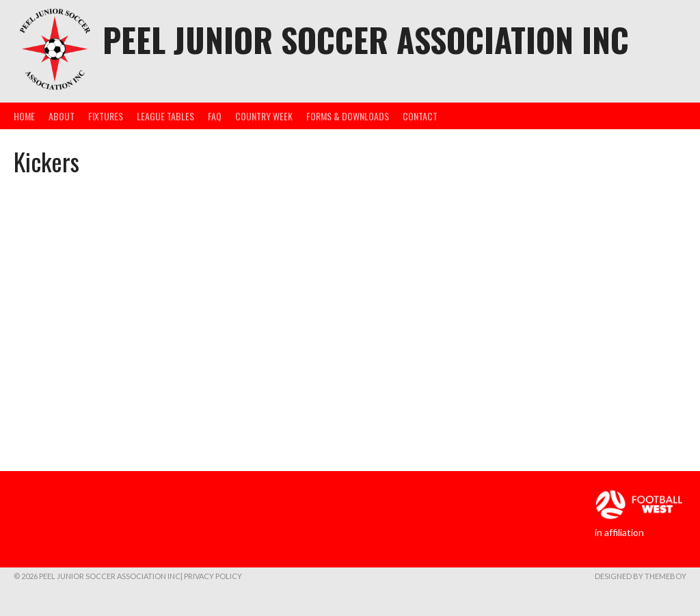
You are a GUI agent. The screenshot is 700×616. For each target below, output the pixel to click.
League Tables (165, 116)
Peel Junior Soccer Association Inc (366, 39)
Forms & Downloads (348, 116)
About (62, 116)
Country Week (264, 116)
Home (24, 116)
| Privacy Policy (211, 576)
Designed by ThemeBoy (641, 576)
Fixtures (106, 116)
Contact (420, 116)
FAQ (215, 116)
